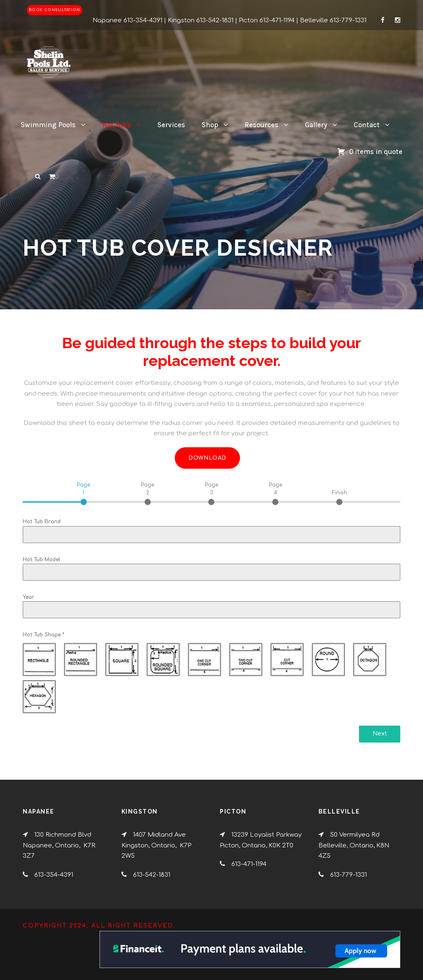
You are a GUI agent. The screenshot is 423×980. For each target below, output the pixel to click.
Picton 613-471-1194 (267, 20)
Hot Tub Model (42, 560)
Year (29, 597)
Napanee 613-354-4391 (127, 20)
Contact (367, 125)
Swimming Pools (48, 125)
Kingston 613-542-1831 (201, 20)
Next (380, 734)
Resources (261, 125)
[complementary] (363, 935)
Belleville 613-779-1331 (333, 20)
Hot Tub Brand (42, 522)
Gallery (316, 125)
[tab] (84, 493)
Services (171, 125)
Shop (210, 125)
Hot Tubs (116, 125)
